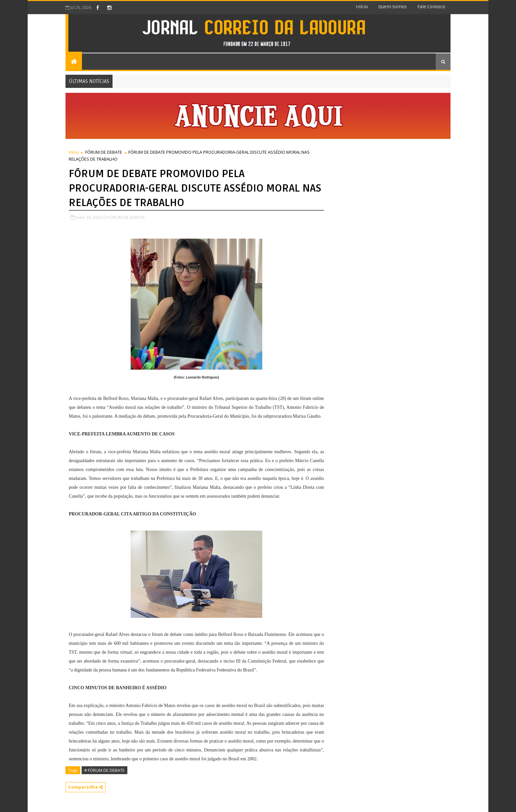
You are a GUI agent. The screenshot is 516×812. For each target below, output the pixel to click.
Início (362, 7)
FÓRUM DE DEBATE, (127, 217)
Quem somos (393, 7)
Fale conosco (431, 7)
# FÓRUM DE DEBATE (104, 770)
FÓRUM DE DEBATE (104, 152)
